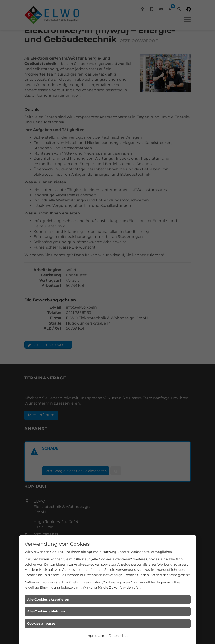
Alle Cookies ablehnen (46, 611)
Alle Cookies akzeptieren (48, 599)
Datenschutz (119, 636)
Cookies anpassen (42, 623)
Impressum (95, 636)
